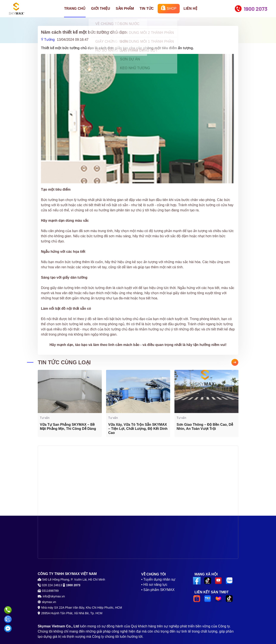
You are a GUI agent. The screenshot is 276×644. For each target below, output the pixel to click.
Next (235, 362)
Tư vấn (45, 418)
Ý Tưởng (48, 40)
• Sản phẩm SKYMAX (158, 590)
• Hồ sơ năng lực (154, 585)
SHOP (169, 8)
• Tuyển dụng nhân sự (158, 579)
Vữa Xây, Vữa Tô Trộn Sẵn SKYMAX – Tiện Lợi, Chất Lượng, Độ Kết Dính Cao (138, 429)
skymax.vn (49, 602)
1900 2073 (256, 9)
